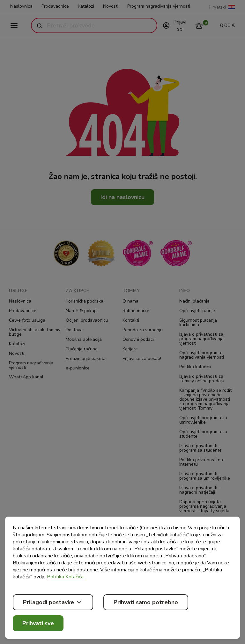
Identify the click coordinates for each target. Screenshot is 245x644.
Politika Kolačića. (66, 577)
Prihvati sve (38, 623)
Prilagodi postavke (53, 602)
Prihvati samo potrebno (146, 602)
